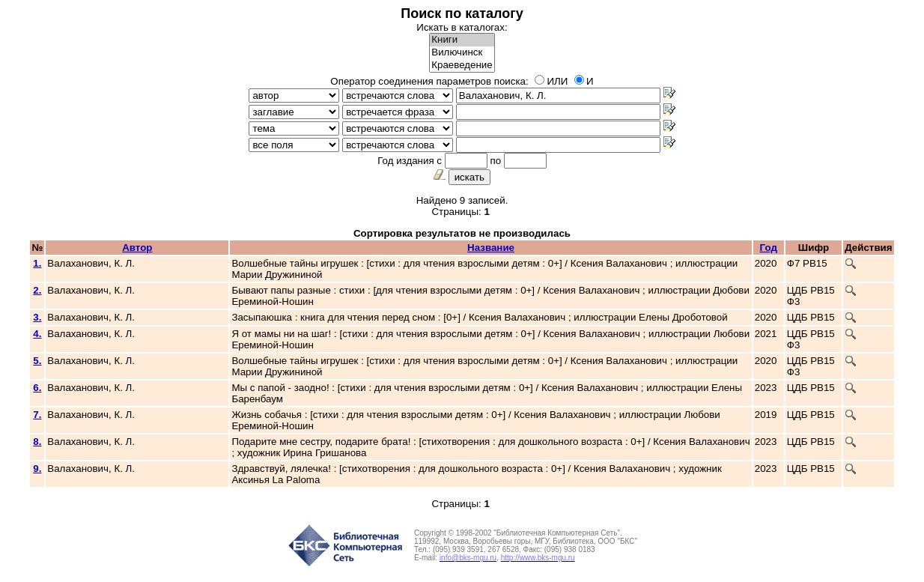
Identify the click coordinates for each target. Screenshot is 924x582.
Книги (462, 40)
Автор (137, 248)
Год (769, 248)
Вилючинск (462, 53)
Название (491, 248)
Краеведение (462, 66)
